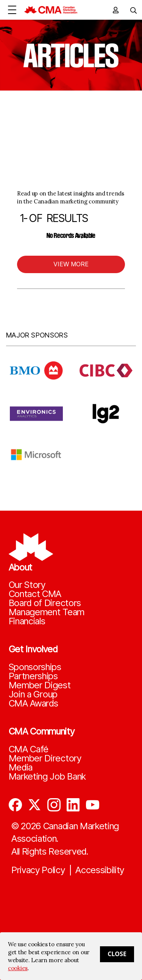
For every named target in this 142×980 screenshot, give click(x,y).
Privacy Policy (38, 870)
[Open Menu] (12, 10)
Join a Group (33, 694)
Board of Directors (45, 603)
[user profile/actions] (115, 10)
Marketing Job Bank (48, 777)
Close (117, 954)
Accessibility (100, 870)
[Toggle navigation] (131, 10)
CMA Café (29, 749)
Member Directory (45, 758)
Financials (27, 621)
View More (71, 264)
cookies (18, 968)
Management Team (47, 612)
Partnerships (33, 676)
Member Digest (40, 685)
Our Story (27, 585)
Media (21, 767)
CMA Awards (34, 703)
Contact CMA (35, 594)
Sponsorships (35, 667)
